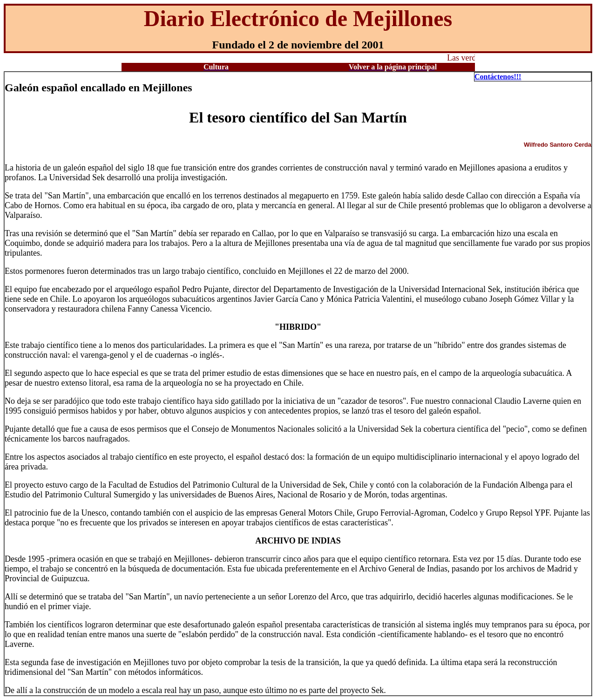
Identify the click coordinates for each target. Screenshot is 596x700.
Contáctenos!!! (498, 77)
